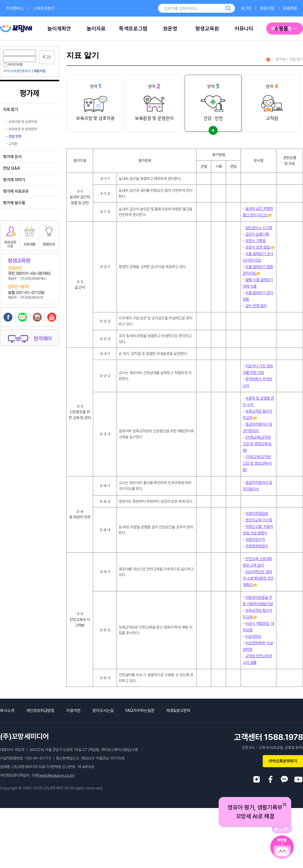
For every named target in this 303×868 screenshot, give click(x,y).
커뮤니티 (244, 29)
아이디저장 (13, 65)
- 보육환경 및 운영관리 (21, 129)
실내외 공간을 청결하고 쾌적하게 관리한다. (150, 179)
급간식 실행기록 (257, 234)
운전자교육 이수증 (259, 520)
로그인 (246, 8)
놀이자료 (96, 29)
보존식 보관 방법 (260, 247)
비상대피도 (253, 636)
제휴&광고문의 (178, 710)
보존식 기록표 (256, 241)
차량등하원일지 (257, 546)
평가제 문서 (12, 157)
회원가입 (267, 8)
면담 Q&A (12, 168)
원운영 (170, 29)
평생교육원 (207, 29)
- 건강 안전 (14, 137)
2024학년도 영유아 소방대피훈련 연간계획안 (258, 578)
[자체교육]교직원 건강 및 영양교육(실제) (257, 444)
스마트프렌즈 (44, 8)
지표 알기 (11, 109)
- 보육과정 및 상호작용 (21, 122)
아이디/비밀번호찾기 (17, 71)
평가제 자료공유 (16, 191)
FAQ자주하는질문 (140, 710)
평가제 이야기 (14, 180)
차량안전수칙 (255, 540)
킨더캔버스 (15, 8)
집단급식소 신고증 (259, 228)
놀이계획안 (59, 29)
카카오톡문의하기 (283, 761)
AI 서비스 (22, 29)
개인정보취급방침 (40, 710)
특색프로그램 (133, 29)
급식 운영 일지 (256, 306)
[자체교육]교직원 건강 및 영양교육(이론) (257, 463)
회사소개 (7, 710)
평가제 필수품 (14, 203)
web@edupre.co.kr (57, 775)
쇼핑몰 (281, 29)
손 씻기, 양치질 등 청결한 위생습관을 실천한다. (153, 354)
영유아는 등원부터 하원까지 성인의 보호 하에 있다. (156, 501)
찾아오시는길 (103, 710)
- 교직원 (12, 144)
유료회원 (290, 8)
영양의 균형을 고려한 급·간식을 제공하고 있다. (153, 267)
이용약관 (73, 710)
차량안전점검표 (257, 514)
